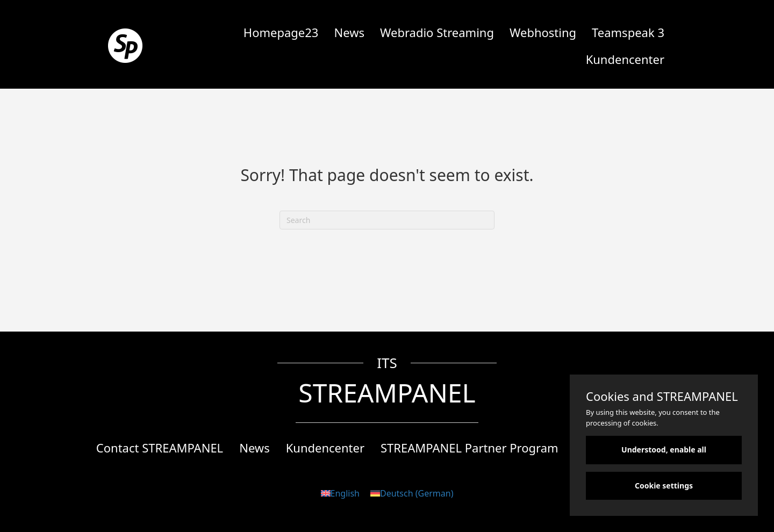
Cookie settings (664, 486)
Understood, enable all (664, 450)
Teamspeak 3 (628, 32)
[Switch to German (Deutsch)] (412, 493)
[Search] (387, 220)
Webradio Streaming (437, 32)
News (349, 32)
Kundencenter (625, 59)
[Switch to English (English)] (340, 493)
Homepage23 (281, 32)
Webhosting (543, 32)
